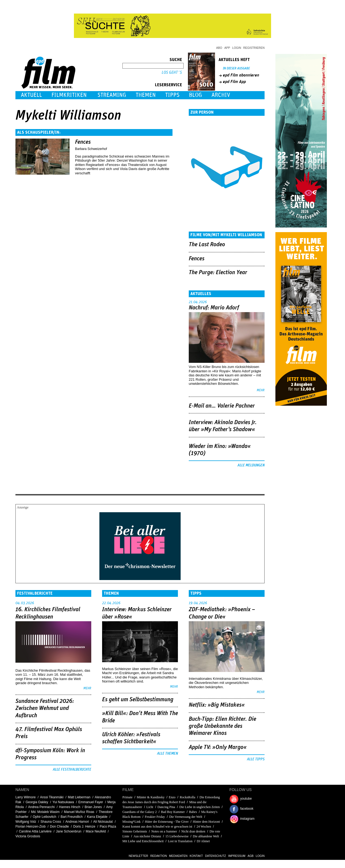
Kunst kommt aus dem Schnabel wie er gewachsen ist (157, 827)
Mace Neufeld (96, 831)
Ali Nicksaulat (103, 822)
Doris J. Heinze (84, 827)
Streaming (112, 95)
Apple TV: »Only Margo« (218, 747)
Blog (196, 95)
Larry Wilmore (26, 797)
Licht (150, 807)
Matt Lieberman (79, 797)
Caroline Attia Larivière (35, 831)
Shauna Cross (51, 822)
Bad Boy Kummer (173, 812)
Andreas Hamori (77, 822)
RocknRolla (188, 797)
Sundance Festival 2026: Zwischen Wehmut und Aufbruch (45, 708)
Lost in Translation (180, 841)
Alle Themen (167, 754)
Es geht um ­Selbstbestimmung (138, 700)
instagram (247, 819)
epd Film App (234, 82)
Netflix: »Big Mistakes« (217, 705)
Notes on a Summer (164, 831)
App (227, 48)
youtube (246, 799)
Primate (127, 797)
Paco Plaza (108, 827)
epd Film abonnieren (241, 75)
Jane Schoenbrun (69, 831)
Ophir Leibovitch (45, 817)
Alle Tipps (256, 759)
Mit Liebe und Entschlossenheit (143, 841)
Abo (219, 48)
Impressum (237, 856)
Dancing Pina (166, 807)
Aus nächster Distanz (147, 836)
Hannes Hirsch (70, 807)
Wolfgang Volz (26, 822)
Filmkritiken (69, 95)
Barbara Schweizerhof (91, 149)
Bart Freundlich (72, 817)
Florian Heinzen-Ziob (30, 827)
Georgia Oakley (37, 802)
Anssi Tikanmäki (52, 797)
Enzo (172, 797)
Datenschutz (215, 856)
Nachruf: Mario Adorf (214, 308)
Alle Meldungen (251, 465)
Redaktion (159, 856)
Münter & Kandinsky (151, 797)
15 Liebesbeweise (177, 836)
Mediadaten (178, 856)
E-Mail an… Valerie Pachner (222, 406)
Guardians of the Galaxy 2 (140, 812)
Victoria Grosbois (28, 836)
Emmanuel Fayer (91, 802)
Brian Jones (93, 807)
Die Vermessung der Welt (186, 817)
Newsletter (138, 856)
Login (237, 48)
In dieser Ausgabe (236, 68)
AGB (250, 856)
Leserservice (168, 85)
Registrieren (254, 48)
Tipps (172, 95)
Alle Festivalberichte (72, 770)
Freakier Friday (155, 817)
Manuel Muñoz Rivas (79, 812)
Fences (83, 142)
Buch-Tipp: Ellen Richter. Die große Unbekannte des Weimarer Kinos (222, 726)
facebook (247, 809)
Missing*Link (131, 822)
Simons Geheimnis (135, 831)
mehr (261, 390)
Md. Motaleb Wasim (45, 812)
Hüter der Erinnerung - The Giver (167, 822)
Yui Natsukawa (63, 802)
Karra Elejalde (97, 817)
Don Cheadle (59, 827)
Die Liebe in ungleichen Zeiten (199, 807)
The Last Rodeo (207, 245)
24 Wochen (204, 827)
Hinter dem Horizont (206, 822)
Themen (146, 95)
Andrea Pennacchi (41, 807)
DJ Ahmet (203, 841)
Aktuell (31, 95)
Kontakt (196, 856)
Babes (193, 812)
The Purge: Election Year (218, 273)
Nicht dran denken (193, 831)
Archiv (221, 95)
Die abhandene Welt (206, 836)
